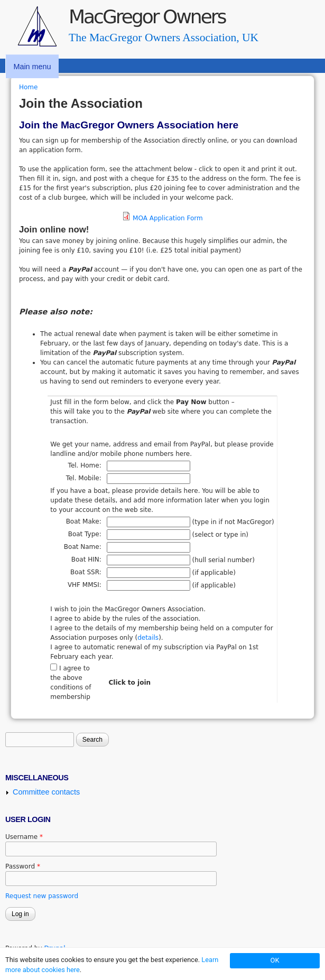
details (148, 638)
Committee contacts (46, 792)
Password (23, 866)
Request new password (42, 896)
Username (24, 837)
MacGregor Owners (147, 17)
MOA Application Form (168, 218)
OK (275, 960)
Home (28, 87)
